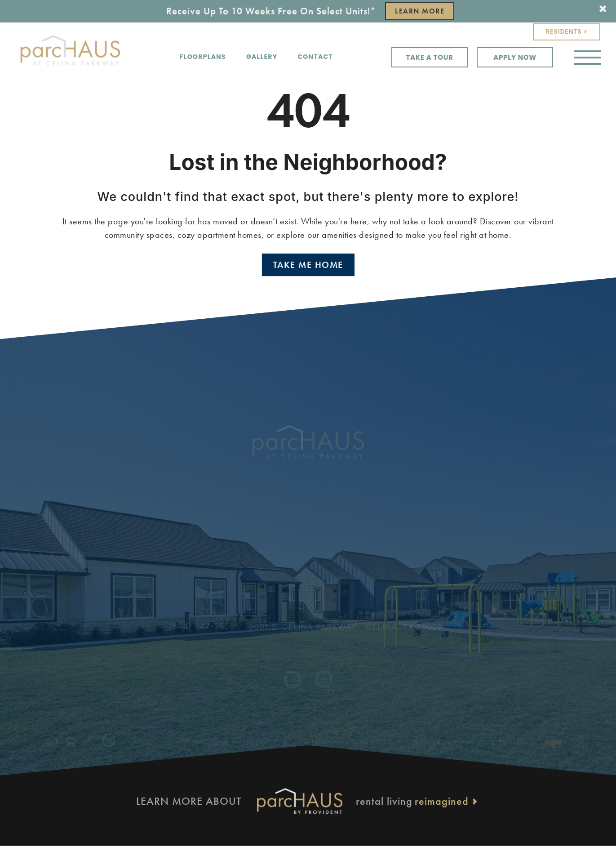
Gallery (262, 57)
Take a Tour (429, 57)
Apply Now (515, 57)
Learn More (420, 11)
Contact (315, 57)
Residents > (567, 31)
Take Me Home (308, 265)
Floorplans (203, 57)
